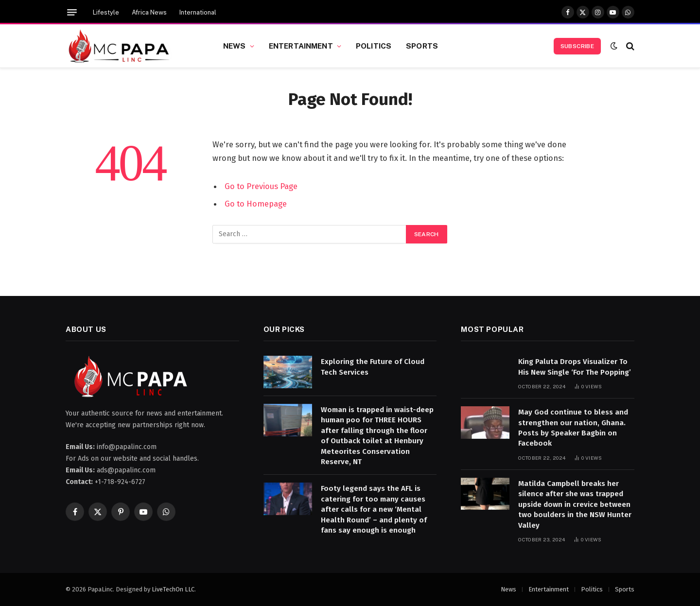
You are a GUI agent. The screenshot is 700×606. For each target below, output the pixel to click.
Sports (422, 46)
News (235, 46)
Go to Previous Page (261, 186)
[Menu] (72, 12)
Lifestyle (106, 12)
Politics (374, 46)
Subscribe (577, 46)
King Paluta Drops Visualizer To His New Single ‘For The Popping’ (575, 367)
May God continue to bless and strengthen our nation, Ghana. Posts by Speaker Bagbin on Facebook (573, 428)
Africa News (149, 12)
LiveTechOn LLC (173, 589)
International (198, 12)
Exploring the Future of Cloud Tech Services (373, 367)
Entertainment (301, 46)
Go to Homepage (256, 204)
